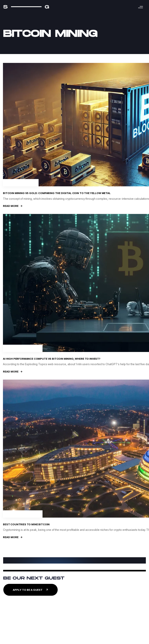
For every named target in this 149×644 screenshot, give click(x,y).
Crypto (30, 183)
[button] (140, 7)
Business (33, 348)
